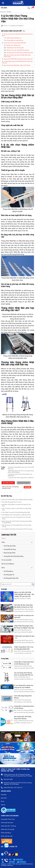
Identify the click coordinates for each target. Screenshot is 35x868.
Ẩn (24, 31)
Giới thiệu (4, 795)
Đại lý (3, 568)
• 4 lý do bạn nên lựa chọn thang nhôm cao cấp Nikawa (20, 475)
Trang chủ (3, 12)
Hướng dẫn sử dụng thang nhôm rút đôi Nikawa (24, 707)
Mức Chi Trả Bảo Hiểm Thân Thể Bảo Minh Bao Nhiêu (17, 499)
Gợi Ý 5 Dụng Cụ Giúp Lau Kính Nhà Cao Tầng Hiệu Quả (16, 509)
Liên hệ (4, 805)
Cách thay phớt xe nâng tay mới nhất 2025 (24, 616)
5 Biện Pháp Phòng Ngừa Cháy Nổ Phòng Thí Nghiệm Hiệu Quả (24, 627)
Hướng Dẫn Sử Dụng (9, 549)
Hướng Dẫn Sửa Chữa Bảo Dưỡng (13, 556)
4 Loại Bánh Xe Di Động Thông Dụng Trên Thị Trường (17, 529)
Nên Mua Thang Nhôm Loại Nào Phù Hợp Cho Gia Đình (16, 505)
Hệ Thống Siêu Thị (8, 575)
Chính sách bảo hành (8, 823)
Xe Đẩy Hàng (18, 860)
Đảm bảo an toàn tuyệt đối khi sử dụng (18, 50)
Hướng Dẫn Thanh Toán (9, 819)
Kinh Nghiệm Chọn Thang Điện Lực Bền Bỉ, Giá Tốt (16, 515)
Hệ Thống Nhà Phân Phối (10, 578)
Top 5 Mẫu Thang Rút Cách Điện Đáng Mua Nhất (16, 512)
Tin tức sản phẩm (7, 560)
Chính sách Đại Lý (7, 833)
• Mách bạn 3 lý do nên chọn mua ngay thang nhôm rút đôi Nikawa (21, 471)
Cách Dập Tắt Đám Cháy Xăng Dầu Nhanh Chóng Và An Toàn (23, 606)
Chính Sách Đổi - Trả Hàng (9, 826)
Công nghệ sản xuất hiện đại (15, 40)
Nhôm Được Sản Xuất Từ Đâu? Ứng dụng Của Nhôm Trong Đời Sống (17, 522)
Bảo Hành (5, 798)
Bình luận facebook (24, 483)
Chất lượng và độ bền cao (14, 38)
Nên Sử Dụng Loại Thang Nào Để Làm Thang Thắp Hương (16, 526)
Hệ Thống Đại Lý (8, 571)
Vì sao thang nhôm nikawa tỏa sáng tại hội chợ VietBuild (24, 686)
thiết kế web (26, 864)
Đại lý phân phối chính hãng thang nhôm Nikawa (23, 718)
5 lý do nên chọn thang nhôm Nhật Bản (15, 43)
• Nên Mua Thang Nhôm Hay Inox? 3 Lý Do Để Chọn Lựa (21, 468)
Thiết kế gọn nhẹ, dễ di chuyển (15, 48)
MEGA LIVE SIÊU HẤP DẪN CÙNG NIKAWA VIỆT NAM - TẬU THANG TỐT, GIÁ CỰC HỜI (24, 594)
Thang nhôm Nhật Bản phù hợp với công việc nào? (18, 59)
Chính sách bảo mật (7, 836)
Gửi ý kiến (27, 487)
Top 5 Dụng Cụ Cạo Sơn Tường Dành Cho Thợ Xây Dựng (16, 518)
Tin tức (9, 12)
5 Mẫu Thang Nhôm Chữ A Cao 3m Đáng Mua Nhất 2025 (24, 648)
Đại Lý (3, 802)
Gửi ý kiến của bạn (8, 483)
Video (3, 542)
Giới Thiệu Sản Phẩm (9, 546)
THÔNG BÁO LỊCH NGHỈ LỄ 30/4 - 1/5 (24, 637)
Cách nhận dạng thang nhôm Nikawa (23, 697)
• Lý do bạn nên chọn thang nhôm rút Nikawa (21, 478)
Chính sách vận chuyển (8, 830)
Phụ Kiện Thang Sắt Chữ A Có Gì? (11, 502)
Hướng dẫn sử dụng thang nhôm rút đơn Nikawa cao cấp (24, 663)
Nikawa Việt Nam (10, 850)
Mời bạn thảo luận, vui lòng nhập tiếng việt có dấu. (11, 489)
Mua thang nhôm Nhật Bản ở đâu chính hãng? (17, 65)
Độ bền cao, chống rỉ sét (13, 45)
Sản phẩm (4, 8)
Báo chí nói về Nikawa (8, 564)
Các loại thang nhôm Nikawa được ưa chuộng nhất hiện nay (23, 674)
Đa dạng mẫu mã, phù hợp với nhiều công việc (20, 53)
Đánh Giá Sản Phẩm (9, 553)
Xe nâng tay (21, 862)
